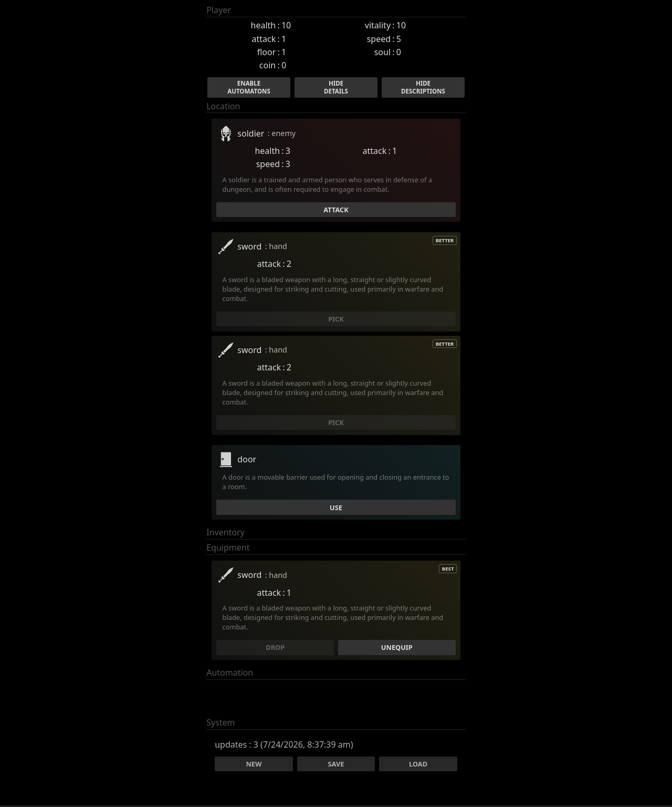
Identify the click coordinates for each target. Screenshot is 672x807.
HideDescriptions (423, 87)
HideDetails (336, 87)
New (254, 764)
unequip (397, 647)
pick (336, 319)
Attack (336, 210)
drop (275, 647)
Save (336, 764)
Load (418, 764)
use (336, 508)
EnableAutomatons (249, 87)
